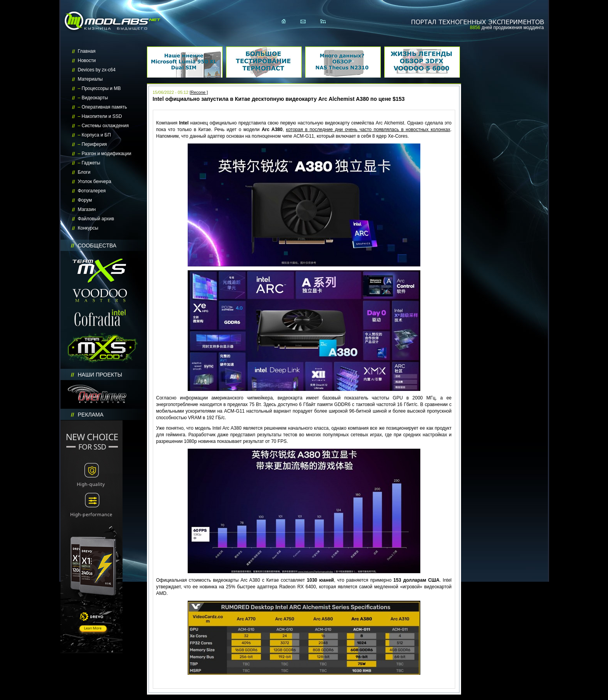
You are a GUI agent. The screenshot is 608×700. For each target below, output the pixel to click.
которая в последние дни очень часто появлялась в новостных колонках (368, 130)
